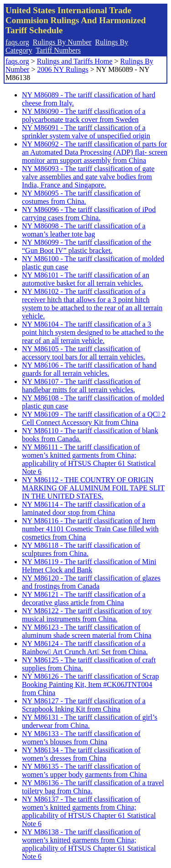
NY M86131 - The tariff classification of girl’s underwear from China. (90, 721)
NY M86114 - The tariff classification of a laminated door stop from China (84, 508)
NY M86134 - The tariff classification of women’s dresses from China (81, 754)
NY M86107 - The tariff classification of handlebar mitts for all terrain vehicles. (81, 386)
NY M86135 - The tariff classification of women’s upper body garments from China (84, 770)
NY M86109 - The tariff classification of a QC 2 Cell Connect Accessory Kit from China (94, 418)
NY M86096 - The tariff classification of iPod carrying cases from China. (89, 214)
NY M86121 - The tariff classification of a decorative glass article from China (84, 598)
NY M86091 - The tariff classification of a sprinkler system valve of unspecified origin (86, 132)
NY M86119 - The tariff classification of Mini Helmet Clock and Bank (89, 566)
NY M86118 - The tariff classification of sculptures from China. (81, 549)
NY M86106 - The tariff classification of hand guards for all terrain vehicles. (89, 369)
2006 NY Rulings (62, 69)
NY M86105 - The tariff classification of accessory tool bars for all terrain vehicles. (84, 353)
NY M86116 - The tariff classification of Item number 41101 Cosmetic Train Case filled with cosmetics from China (90, 529)
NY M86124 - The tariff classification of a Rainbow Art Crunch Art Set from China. (85, 648)
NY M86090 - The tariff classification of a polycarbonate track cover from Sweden (84, 115)
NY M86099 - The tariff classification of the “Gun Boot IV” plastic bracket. (87, 246)
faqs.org (17, 42)
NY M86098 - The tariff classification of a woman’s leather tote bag (84, 230)
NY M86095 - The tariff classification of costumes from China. (81, 197)
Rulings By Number (62, 42)
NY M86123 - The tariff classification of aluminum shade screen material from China (87, 631)
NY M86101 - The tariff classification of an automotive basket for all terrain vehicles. (85, 279)
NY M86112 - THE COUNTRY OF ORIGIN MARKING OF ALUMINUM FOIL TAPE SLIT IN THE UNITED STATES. (93, 488)
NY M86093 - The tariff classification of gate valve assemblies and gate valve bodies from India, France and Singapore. (88, 177)
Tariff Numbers (58, 50)
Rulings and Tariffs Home (75, 61)
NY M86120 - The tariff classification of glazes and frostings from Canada (91, 582)
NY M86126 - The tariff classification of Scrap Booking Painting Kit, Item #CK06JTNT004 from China (91, 684)
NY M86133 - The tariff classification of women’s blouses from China (81, 738)
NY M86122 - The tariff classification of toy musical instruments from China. (87, 615)
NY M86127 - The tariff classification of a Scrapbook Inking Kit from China (84, 705)
